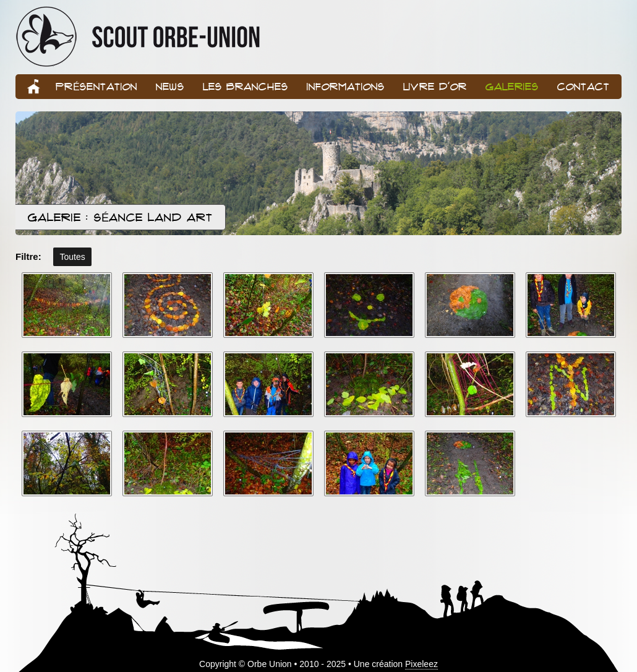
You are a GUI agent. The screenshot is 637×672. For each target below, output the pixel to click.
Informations (346, 86)
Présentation (96, 86)
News (170, 86)
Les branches (246, 86)
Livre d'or (435, 86)
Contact (584, 86)
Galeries (512, 86)
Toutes (72, 257)
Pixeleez (421, 664)
